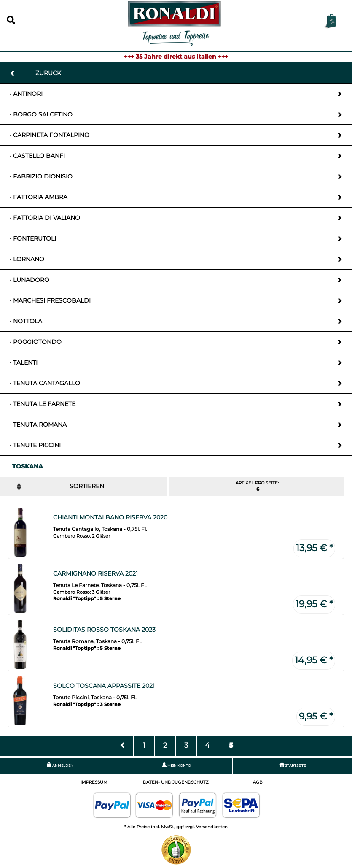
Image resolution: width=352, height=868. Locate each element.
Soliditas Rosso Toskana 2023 (104, 630)
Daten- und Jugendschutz (176, 782)
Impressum (94, 782)
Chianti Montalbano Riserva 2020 (110, 517)
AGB (258, 782)
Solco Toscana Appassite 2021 (104, 686)
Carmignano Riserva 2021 (95, 573)
